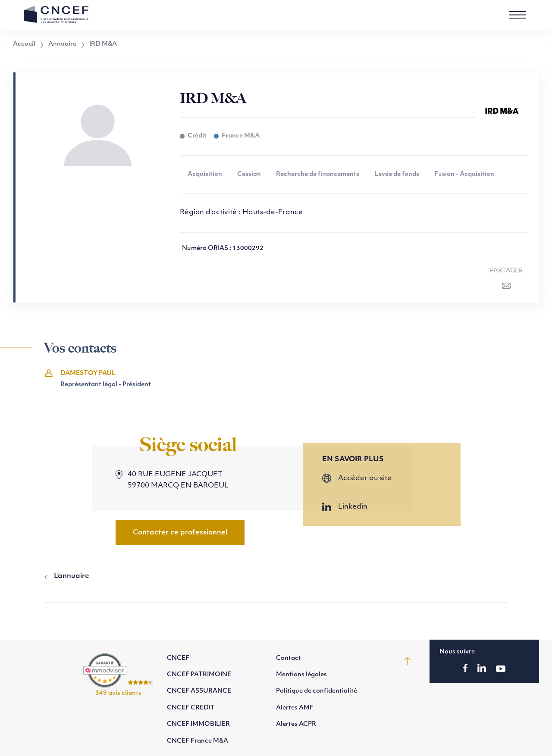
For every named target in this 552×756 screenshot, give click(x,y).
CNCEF (178, 658)
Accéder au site (365, 478)
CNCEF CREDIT (191, 708)
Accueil (24, 44)
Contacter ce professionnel (180, 533)
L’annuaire (72, 576)
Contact (289, 658)
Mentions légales (301, 675)
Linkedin (353, 507)
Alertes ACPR (296, 724)
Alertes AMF (295, 708)
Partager (507, 271)
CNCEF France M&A (198, 741)
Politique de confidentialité (317, 691)
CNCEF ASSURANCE (199, 691)
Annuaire (62, 44)
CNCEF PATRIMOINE (199, 675)
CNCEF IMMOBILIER (198, 724)
